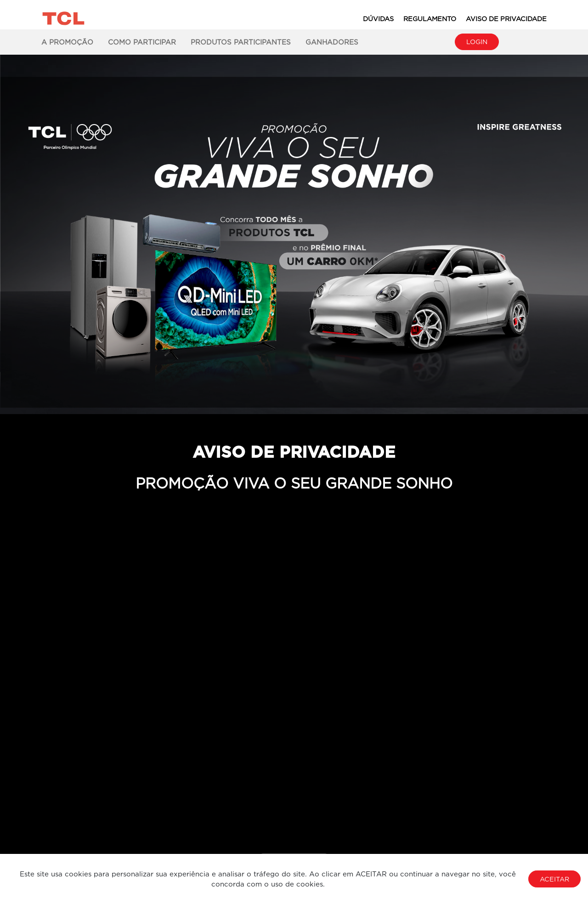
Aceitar (554, 879)
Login (477, 42)
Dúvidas (378, 19)
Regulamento (430, 19)
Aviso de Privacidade (506, 19)
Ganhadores (332, 42)
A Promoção (67, 42)
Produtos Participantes (241, 42)
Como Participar (142, 42)
